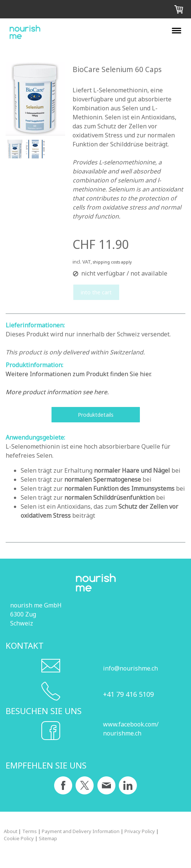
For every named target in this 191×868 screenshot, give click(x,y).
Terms (30, 831)
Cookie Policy (19, 838)
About (11, 831)
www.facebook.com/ (131, 724)
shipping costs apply (112, 262)
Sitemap (48, 838)
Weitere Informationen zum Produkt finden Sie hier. (79, 374)
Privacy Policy (140, 831)
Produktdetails (96, 415)
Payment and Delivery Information (81, 831)
